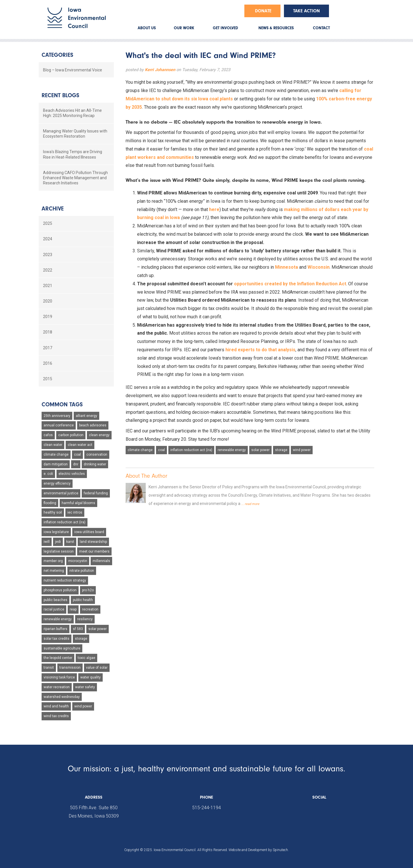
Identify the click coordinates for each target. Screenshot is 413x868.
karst (70, 542)
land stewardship (93, 542)
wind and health (56, 706)
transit (49, 668)
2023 (48, 255)
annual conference (59, 425)
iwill (47, 542)
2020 (48, 301)
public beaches (55, 600)
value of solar (97, 668)
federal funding (96, 493)
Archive (53, 209)
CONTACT (321, 28)
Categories (57, 55)
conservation (97, 455)
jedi (58, 542)
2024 (48, 239)
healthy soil (53, 512)
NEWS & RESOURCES (276, 28)
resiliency (85, 619)
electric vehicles (72, 474)
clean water (53, 445)
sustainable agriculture (62, 648)
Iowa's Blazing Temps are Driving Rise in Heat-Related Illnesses (73, 154)
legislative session (59, 551)
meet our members (94, 551)
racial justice (54, 609)
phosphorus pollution (60, 590)
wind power (302, 450)
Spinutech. (281, 850)
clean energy (99, 435)
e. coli (48, 474)
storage (281, 450)
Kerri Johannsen (160, 70)
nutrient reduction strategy (65, 580)
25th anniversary (57, 416)
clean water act (80, 445)
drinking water (95, 464)
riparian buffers (55, 629)
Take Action (306, 11)
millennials (101, 561)
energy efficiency (57, 483)
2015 (48, 379)
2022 (48, 270)
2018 (48, 332)
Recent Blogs (60, 95)
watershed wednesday (62, 697)
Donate (263, 11)
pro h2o (88, 590)
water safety (85, 687)
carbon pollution (71, 435)
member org (53, 561)
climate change (140, 450)
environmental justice (61, 493)
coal (161, 450)
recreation (90, 609)
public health (83, 600)
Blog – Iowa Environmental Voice (73, 70)
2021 (48, 286)
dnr (76, 464)
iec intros (75, 512)
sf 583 (78, 629)
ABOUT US (147, 28)
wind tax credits (56, 716)
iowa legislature (56, 532)
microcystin (78, 561)
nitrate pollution (82, 571)
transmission (70, 668)
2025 (48, 223)
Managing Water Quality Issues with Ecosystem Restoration (75, 134)
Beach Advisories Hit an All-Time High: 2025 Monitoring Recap (72, 113)
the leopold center (58, 658)
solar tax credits (57, 639)
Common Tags (62, 404)
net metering (54, 571)
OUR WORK (184, 28)
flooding (50, 503)
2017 (48, 348)
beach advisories (93, 425)
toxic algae (86, 658)
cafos (48, 435)
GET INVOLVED (225, 28)
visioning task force (59, 677)
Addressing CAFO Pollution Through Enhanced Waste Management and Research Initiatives (75, 178)
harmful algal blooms (78, 503)
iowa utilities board (89, 532)
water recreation (57, 687)
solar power (260, 450)
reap (73, 609)
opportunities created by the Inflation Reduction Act (290, 284)
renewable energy (232, 450)
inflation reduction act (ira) (191, 450)
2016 (48, 363)
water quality (90, 677)
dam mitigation (56, 464)
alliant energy (86, 416)
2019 (48, 317)
